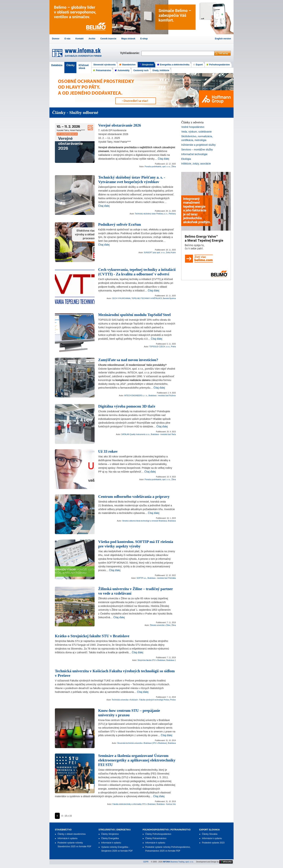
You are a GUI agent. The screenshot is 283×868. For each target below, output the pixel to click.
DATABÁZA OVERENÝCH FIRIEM (83, 56)
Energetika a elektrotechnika (175, 65)
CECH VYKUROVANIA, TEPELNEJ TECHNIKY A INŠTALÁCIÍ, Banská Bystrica (144, 298)
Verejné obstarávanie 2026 (120, 125)
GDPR (146, 862)
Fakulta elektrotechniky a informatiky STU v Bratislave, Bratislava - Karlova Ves (144, 804)
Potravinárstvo (103, 70)
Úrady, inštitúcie (161, 70)
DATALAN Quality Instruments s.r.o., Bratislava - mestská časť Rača (149, 434)
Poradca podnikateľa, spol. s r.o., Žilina (160, 167)
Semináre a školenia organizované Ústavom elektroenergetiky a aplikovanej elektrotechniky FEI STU (137, 760)
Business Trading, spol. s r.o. (178, 862)
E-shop (144, 39)
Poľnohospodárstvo (219, 65)
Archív (92, 39)
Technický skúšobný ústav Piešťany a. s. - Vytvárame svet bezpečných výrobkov (132, 180)
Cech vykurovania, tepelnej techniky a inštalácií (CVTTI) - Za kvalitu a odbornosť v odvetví (137, 272)
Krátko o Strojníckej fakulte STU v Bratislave (92, 636)
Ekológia (186, 159)
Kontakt (80, 39)
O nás (67, 39)
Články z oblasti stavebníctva (72, 834)
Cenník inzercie (108, 39)
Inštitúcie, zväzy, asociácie (196, 164)
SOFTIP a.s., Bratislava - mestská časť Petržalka (156, 578)
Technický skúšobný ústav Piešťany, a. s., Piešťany (155, 214)
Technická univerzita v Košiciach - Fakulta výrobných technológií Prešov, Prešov (144, 700)
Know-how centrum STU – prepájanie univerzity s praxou (129, 713)
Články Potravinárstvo (156, 838)
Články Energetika (110, 838)
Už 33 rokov (108, 451)
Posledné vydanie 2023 (213, 843)
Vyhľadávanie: (131, 53)
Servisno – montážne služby (197, 150)
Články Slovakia (210, 834)
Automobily (123, 70)
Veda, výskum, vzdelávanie (196, 132)
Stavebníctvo (129, 65)
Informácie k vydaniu (68, 838)
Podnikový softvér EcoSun (120, 224)
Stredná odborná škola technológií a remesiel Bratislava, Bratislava (149, 521)
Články (70, 65)
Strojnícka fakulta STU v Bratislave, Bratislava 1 (157, 660)
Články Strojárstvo (110, 834)
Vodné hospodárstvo (193, 127)
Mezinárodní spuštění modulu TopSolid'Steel (134, 315)
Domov (56, 39)
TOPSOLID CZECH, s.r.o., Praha (163, 347)
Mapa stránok (128, 39)
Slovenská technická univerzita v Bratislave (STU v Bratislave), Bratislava (146, 743)
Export (199, 65)
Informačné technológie (194, 154)
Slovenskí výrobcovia (104, 65)
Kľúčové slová (84, 67)
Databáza (57, 65)
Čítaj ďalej (163, 159)
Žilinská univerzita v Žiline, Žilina (163, 625)
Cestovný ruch (141, 70)
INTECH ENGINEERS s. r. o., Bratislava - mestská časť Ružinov (150, 396)
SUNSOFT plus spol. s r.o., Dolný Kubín (160, 253)
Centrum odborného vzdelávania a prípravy (134, 497)
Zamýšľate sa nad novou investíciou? (128, 360)
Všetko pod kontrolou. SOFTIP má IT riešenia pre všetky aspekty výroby (136, 544)
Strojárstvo (148, 65)
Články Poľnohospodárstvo (158, 834)
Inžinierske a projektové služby (198, 145)
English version (223, 39)
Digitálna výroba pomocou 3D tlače (127, 406)
